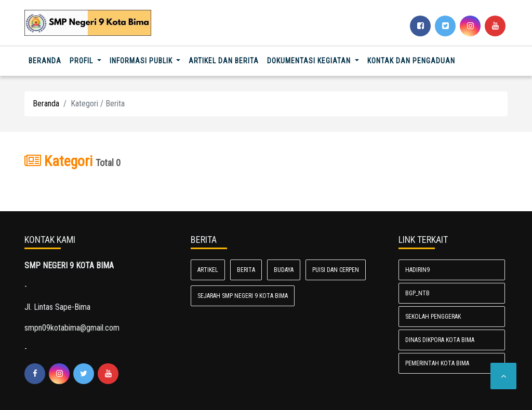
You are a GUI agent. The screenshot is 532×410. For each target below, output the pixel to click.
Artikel (208, 270)
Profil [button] (82, 61)
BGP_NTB (417, 293)
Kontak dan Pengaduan (411, 61)
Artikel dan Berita (224, 61)
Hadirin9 (417, 270)
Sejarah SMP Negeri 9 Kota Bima (243, 296)
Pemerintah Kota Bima (437, 363)
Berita (246, 270)
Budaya (284, 270)
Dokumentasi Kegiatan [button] (310, 61)
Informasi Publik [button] (142, 61)
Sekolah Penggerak (433, 317)
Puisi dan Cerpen (336, 270)
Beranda (47, 60)
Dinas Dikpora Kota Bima (440, 340)
